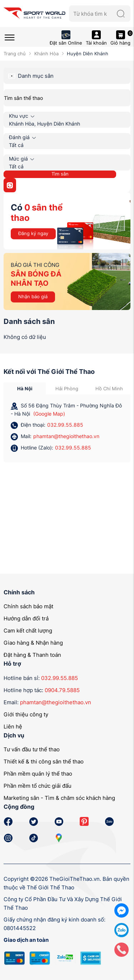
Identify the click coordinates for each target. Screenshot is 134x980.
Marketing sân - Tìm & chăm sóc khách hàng (59, 798)
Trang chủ (15, 54)
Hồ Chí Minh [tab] (109, 389)
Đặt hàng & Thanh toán (32, 655)
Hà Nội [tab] (25, 389)
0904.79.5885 (62, 690)
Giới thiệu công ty (26, 714)
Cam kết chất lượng (28, 631)
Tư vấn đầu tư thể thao (32, 749)
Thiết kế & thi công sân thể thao (44, 761)
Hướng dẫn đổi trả (26, 618)
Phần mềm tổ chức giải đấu (38, 786)
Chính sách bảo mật (28, 606)
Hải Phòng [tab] (67, 389)
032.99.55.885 (65, 425)
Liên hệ (13, 727)
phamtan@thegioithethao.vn (66, 436)
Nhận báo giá (33, 296)
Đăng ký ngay (33, 233)
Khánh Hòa (46, 54)
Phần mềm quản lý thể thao (38, 774)
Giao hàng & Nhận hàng (33, 643)
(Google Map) (49, 414)
